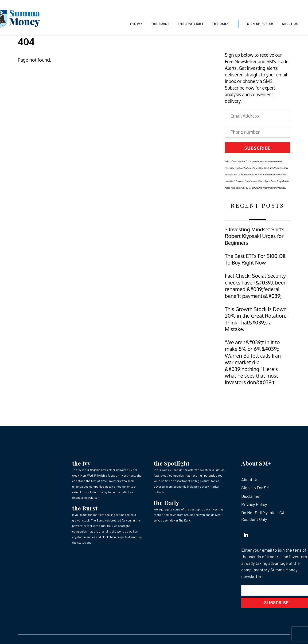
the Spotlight (172, 463)
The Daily (221, 24)
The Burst (160, 24)
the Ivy (81, 463)
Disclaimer (251, 496)
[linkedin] (246, 534)
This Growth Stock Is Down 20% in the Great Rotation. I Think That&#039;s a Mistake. (257, 319)
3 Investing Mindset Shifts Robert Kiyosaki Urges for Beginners (255, 236)
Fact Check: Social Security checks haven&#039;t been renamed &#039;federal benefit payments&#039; (256, 286)
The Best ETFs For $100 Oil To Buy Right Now (255, 259)
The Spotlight (191, 24)
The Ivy (136, 24)
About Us (290, 24)
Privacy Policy (254, 504)
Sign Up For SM (260, 24)
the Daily (166, 503)
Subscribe (258, 148)
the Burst (85, 508)
